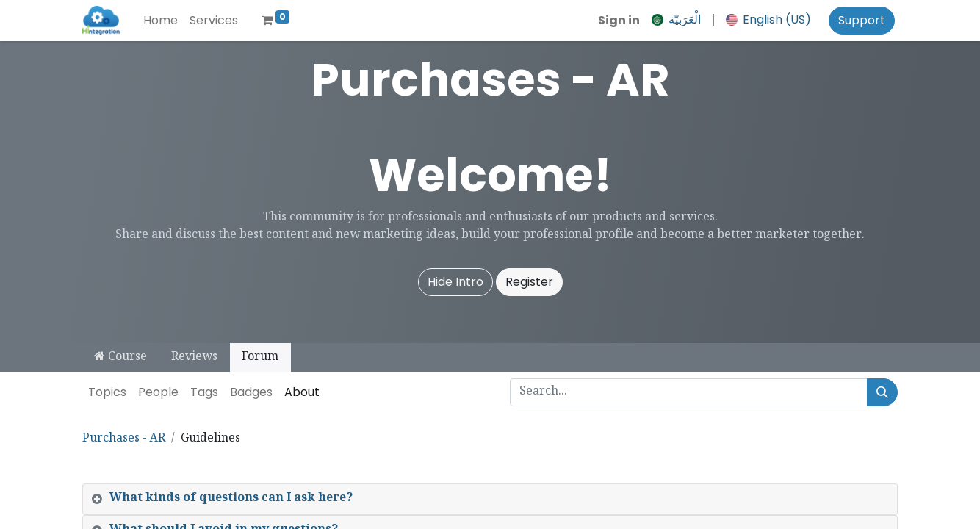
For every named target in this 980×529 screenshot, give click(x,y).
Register (529, 282)
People (158, 392)
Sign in (619, 20)
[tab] (490, 499)
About (302, 392)
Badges (251, 392)
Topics (107, 392)
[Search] (882, 392)
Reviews (194, 357)
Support (862, 20)
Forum (260, 357)
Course (120, 357)
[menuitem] (161, 21)
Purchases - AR (124, 439)
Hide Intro (455, 282)
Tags (204, 392)
